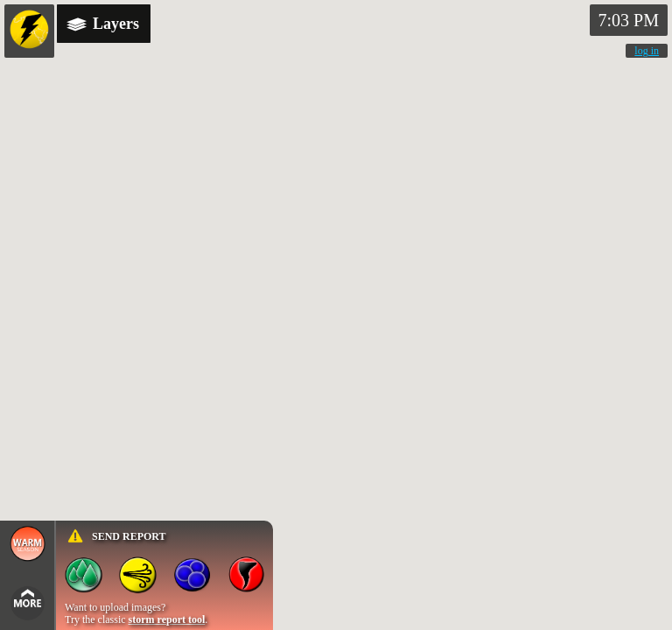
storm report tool (167, 619)
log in (647, 51)
